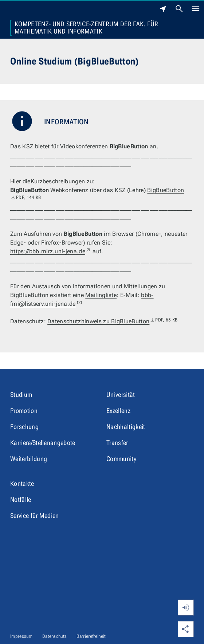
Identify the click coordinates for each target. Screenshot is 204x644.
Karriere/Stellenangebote (43, 443)
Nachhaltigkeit (126, 427)
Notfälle (21, 499)
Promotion (24, 411)
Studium (21, 395)
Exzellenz (118, 411)
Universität (121, 395)
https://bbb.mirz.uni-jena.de (51, 251)
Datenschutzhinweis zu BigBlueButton (112, 321)
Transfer (117, 443)
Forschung (24, 427)
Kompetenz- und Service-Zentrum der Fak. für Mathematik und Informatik (87, 28)
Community (121, 459)
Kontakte (22, 483)
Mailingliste (101, 295)
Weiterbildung (29, 459)
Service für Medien (35, 516)
